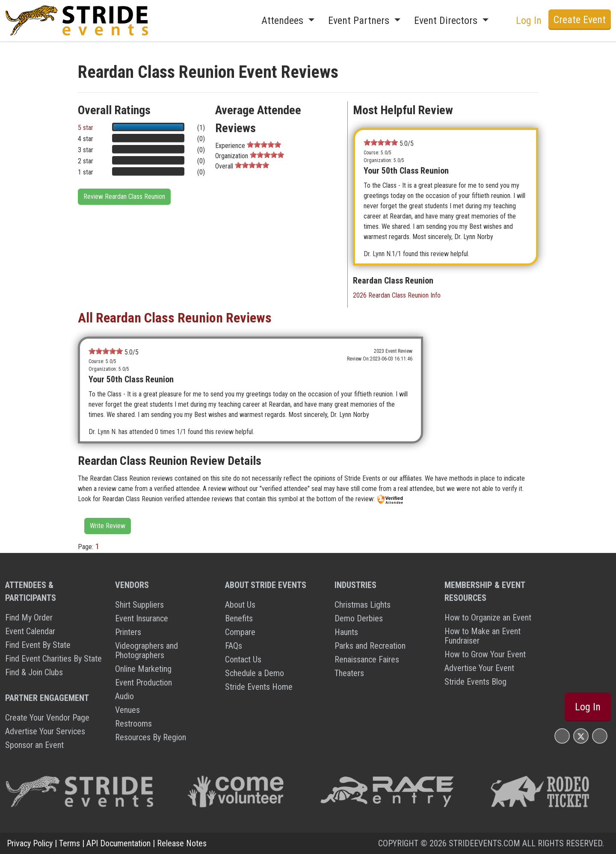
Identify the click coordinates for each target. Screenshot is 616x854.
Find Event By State (38, 645)
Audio (124, 696)
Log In (529, 21)
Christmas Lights (363, 605)
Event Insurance (142, 618)
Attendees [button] (284, 21)
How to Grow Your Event (485, 654)
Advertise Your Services (45, 731)
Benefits (239, 618)
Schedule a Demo (255, 673)
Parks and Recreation (370, 646)
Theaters (349, 673)
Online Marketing (143, 669)
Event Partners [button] (360, 21)
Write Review (108, 526)
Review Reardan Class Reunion (124, 197)
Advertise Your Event (479, 668)
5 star (86, 128)
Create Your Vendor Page (47, 718)
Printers (128, 632)
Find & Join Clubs (34, 672)
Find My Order (29, 618)
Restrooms (133, 724)
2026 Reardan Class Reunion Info (397, 295)
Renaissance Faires (367, 659)
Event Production (144, 683)
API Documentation (118, 843)
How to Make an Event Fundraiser (483, 636)
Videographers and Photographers (147, 650)
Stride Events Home (259, 687)
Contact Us (243, 659)
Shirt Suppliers (139, 605)
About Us (240, 605)
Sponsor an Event (34, 745)
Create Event (580, 20)
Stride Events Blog (475, 682)
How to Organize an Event (488, 618)
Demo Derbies (359, 618)
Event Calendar (30, 631)
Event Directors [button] (447, 21)
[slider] (264, 145)
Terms (70, 843)
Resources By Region (151, 737)
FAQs (234, 646)
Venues (127, 710)
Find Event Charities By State (53, 659)
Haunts (346, 632)
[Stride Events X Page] (581, 736)
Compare (240, 632)
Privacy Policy (30, 843)
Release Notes (182, 843)
